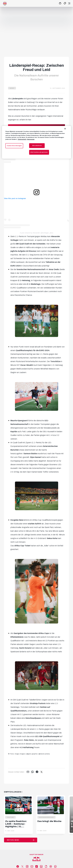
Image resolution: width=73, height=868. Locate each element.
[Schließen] (65, 129)
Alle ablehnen (37, 146)
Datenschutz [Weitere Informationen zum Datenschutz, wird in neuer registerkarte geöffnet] (22, 139)
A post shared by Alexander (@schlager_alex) (36, 233)
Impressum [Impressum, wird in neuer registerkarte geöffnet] (31, 139)
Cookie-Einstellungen (14, 146)
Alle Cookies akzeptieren (39, 152)
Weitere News (13, 840)
